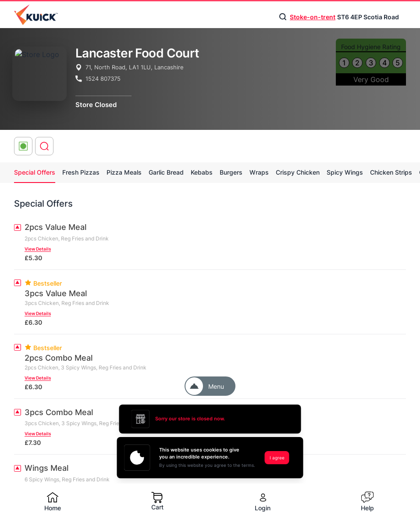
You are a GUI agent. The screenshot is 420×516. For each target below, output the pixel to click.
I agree (277, 458)
